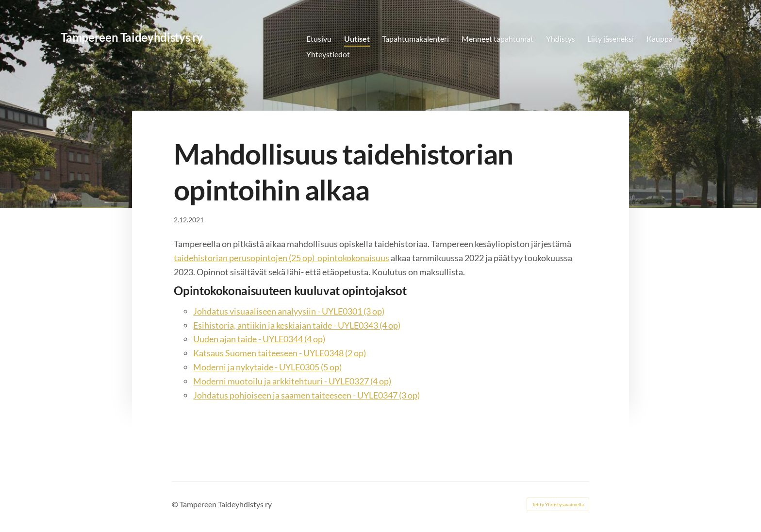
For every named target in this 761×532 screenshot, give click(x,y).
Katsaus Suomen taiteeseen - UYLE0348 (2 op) (280, 353)
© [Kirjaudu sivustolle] (176, 504)
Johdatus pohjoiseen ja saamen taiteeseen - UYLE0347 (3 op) (306, 395)
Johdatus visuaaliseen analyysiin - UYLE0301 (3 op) (289, 311)
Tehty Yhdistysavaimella (558, 504)
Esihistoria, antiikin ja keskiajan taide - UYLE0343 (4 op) (297, 325)
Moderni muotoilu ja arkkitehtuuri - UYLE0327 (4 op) (292, 381)
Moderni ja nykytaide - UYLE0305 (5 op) (267, 367)
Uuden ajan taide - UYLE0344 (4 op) (259, 339)
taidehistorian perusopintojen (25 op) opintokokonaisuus (281, 258)
